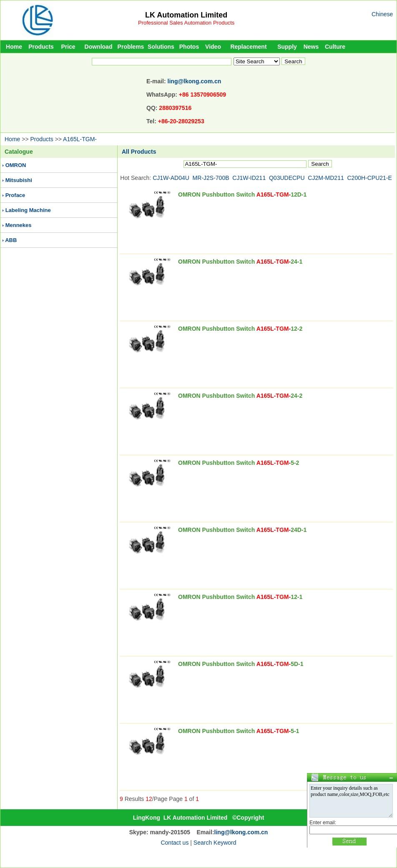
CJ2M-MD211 (326, 178)
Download (99, 47)
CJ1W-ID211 (249, 178)
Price (68, 47)
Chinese (382, 14)
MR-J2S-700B (211, 178)
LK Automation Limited (186, 15)
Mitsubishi (19, 180)
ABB (11, 240)
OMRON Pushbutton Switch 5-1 (239, 731)
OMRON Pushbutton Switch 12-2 (240, 329)
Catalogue (19, 152)
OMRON (16, 165)
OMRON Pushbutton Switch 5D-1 (241, 664)
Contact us (175, 843)
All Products (139, 152)
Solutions (161, 47)
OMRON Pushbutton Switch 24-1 (240, 262)
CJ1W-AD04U (171, 178)
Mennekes (19, 225)
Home (14, 47)
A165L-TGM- (80, 139)
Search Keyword (215, 843)
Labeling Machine (28, 210)
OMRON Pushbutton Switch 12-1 (240, 597)
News (311, 47)
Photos (189, 47)
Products (41, 47)
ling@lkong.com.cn (195, 81)
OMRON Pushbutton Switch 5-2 (239, 463)
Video (213, 47)
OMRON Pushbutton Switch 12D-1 (242, 195)
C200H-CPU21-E (370, 178)
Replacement (248, 47)
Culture (335, 47)
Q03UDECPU (287, 178)
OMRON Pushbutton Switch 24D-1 (242, 530)
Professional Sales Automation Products (186, 23)
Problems (131, 47)
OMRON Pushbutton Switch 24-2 (240, 396)
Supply (287, 47)
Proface (15, 195)
